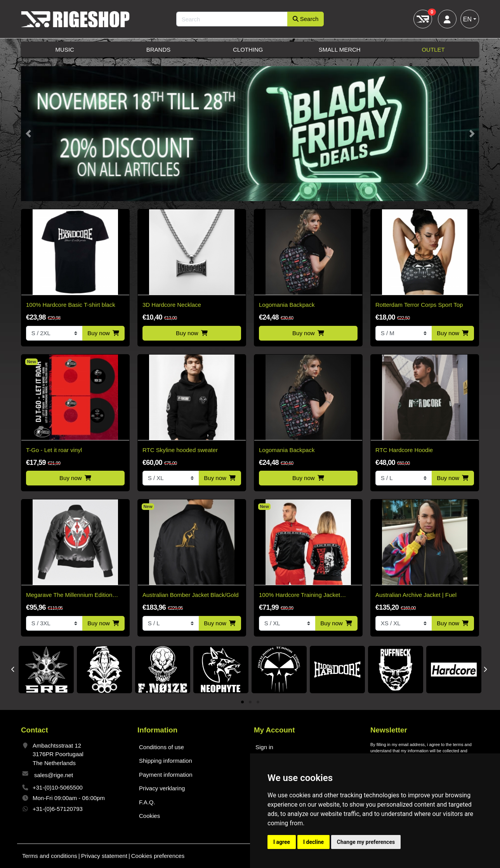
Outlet (433, 50)
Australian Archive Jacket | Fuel (416, 595)
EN (467, 19)
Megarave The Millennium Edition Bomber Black (69, 596)
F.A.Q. (147, 802)
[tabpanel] (46, 670)
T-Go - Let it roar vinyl (54, 450)
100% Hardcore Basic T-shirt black (71, 305)
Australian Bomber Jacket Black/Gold (191, 595)
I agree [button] (282, 842)
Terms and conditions (50, 856)
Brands (159, 50)
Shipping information (166, 761)
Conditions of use (161, 747)
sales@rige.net (54, 775)
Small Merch (340, 50)
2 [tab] (250, 702)
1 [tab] (242, 702)
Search (306, 19)
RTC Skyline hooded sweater (180, 450)
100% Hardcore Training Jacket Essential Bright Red (299, 596)
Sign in (264, 747)
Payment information (166, 775)
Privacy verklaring (162, 788)
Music (65, 50)
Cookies (149, 816)
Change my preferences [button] (366, 842)
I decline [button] (313, 842)
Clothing (248, 50)
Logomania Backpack (287, 305)
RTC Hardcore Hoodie (404, 450)
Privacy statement (104, 856)
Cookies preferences (158, 856)
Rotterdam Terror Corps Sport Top (419, 305)
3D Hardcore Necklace (172, 305)
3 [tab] (258, 702)
